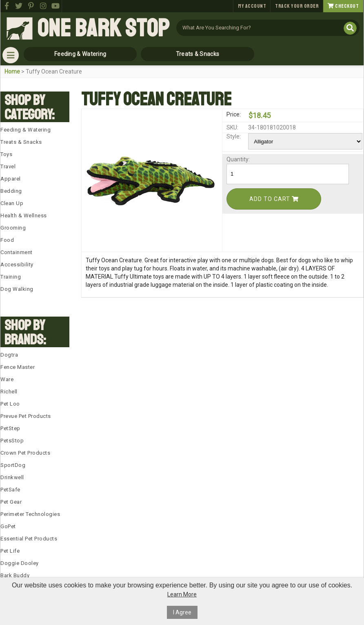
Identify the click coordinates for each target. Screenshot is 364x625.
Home (12, 71)
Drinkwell (12, 477)
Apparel (11, 179)
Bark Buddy (15, 575)
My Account (252, 6)
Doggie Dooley (20, 563)
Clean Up (12, 203)
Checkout (343, 6)
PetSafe (10, 490)
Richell (9, 392)
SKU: (232, 127)
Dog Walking (17, 289)
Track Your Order (297, 6)
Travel (8, 166)
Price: (234, 114)
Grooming (13, 228)
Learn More (182, 594)
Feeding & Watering (80, 54)
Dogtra (9, 355)
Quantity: (237, 159)
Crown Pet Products (25, 453)
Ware (7, 379)
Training (11, 277)
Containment (17, 252)
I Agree (182, 612)
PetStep (10, 428)
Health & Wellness (24, 215)
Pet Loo (10, 404)
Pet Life (10, 551)
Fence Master (18, 367)
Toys (6, 154)
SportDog (13, 465)
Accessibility (17, 265)
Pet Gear (11, 502)
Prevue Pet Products (26, 416)
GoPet (8, 526)
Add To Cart (274, 199)
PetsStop (12, 441)
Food (7, 240)
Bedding (11, 191)
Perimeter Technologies (30, 514)
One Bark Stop (103, 29)
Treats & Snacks (198, 54)
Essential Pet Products (29, 539)
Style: (234, 136)
